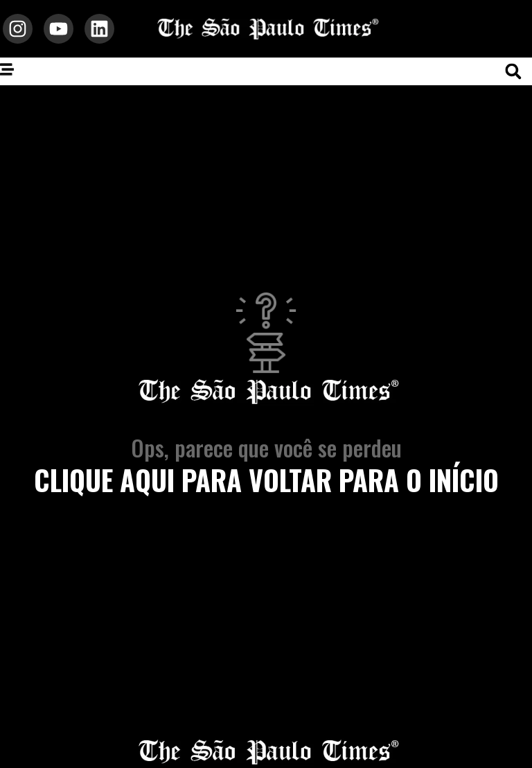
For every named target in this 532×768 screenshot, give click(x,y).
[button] (513, 71)
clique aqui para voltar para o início (266, 480)
